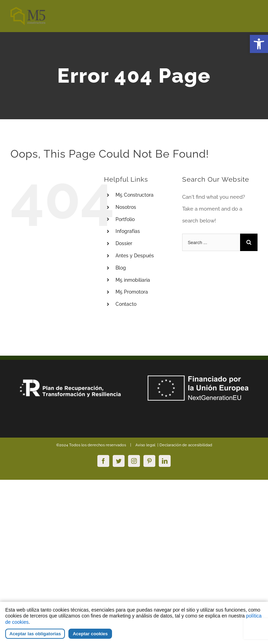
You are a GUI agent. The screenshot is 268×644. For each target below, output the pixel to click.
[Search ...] (211, 242)
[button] (259, 44)
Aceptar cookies (90, 634)
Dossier (124, 243)
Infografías (128, 231)
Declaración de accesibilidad (185, 445)
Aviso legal (145, 445)
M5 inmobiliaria (133, 280)
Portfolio (125, 219)
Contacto (126, 304)
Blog (121, 268)
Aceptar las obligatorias (35, 634)
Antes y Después (135, 256)
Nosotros (126, 207)
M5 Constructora (135, 195)
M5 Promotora (132, 292)
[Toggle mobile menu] (254, 19)
